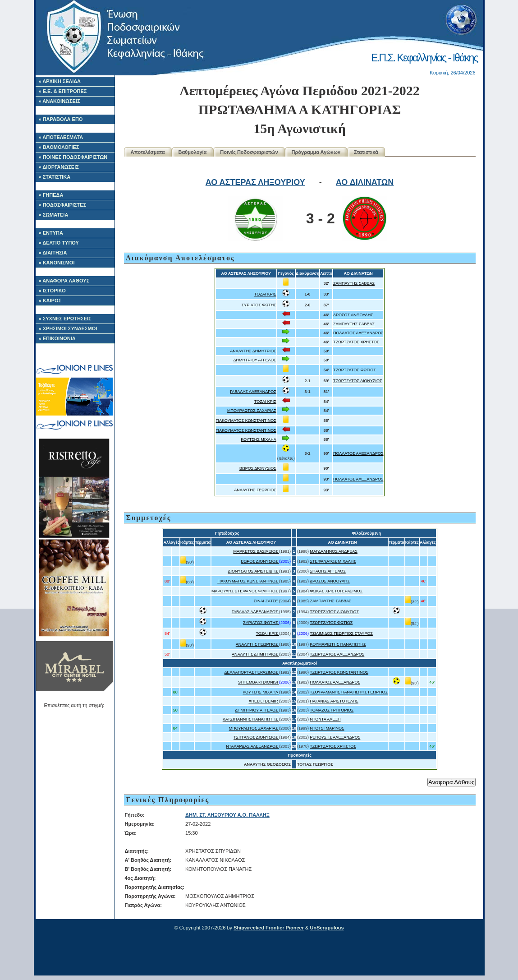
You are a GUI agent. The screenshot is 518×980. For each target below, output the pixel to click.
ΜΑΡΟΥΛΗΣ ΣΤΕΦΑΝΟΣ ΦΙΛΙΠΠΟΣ (245, 591)
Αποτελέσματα (148, 152)
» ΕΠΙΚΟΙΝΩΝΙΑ (57, 338)
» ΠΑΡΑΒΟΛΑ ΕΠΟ (61, 119)
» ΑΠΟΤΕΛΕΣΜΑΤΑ (61, 137)
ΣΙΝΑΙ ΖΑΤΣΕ (266, 601)
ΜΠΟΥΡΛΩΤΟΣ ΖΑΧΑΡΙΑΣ (252, 411)
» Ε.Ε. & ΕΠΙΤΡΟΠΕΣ (63, 91)
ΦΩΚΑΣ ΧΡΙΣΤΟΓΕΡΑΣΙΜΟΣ (337, 591)
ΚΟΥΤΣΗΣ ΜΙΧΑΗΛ (259, 439)
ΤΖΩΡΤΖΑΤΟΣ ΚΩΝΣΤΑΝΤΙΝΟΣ (339, 672)
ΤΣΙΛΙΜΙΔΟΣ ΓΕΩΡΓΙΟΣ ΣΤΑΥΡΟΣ (341, 633)
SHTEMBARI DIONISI (259, 682)
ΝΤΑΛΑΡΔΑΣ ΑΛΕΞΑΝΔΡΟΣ (252, 746)
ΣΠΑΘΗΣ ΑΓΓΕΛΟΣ (328, 571)
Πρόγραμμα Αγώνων (316, 152)
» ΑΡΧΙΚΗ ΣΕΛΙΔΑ (60, 81)
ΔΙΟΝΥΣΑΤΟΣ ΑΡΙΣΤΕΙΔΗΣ (253, 571)
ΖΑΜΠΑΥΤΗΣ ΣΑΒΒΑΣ (354, 283)
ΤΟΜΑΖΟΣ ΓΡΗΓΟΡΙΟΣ (332, 710)
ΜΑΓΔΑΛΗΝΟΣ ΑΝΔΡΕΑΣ (334, 551)
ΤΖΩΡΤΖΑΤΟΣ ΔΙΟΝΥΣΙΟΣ (358, 381)
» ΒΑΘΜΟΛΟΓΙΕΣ (59, 147)
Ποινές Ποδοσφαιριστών (249, 152)
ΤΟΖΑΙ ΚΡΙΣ (265, 294)
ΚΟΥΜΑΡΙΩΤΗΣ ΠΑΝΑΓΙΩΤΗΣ (338, 644)
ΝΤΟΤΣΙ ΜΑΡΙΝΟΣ (327, 728)
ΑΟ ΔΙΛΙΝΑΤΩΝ (365, 182)
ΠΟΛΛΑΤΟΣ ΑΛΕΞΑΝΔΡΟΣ (358, 333)
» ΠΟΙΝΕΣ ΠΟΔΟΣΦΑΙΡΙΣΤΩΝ (73, 157)
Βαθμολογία (193, 152)
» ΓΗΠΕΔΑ (51, 195)
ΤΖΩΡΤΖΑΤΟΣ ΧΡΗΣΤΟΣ (356, 342)
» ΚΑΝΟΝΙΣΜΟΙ (57, 263)
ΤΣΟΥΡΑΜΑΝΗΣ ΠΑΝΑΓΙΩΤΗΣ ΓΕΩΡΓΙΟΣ (349, 692)
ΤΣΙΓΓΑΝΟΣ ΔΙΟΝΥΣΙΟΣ (256, 737)
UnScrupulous (327, 928)
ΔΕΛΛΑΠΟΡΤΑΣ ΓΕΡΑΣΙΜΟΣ (252, 672)
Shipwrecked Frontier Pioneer (269, 928)
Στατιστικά (366, 152)
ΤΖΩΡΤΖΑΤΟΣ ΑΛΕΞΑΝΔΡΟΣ (337, 654)
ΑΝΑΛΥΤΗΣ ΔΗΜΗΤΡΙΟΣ (253, 351)
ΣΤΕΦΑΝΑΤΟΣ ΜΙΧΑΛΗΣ (333, 561)
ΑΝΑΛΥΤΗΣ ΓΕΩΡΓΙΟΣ (255, 490)
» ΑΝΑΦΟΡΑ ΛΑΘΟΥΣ (64, 281)
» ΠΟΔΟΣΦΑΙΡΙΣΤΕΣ (63, 205)
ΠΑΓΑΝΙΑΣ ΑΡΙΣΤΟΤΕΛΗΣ (334, 701)
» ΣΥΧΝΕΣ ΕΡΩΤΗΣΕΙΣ (65, 319)
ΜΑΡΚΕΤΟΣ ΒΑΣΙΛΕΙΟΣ (256, 551)
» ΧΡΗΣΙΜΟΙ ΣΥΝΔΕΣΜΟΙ (68, 328)
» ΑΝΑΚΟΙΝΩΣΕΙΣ (60, 101)
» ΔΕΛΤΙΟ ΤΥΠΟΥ (59, 243)
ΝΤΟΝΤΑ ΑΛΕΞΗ (325, 719)
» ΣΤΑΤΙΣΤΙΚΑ (55, 177)
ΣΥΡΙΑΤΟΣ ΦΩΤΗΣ (259, 305)
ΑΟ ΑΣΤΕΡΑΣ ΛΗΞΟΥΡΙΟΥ (255, 182)
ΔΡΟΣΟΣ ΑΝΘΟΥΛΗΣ (353, 315)
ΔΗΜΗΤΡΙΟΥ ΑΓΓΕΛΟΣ (254, 360)
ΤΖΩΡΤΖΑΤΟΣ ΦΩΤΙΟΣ (355, 370)
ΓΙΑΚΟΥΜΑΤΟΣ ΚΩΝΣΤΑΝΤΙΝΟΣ (246, 421)
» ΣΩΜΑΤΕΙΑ (54, 215)
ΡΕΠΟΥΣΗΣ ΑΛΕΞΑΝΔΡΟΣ (335, 737)
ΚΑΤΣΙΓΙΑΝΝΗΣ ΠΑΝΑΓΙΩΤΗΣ (251, 719)
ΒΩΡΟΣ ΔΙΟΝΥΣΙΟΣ (258, 468)
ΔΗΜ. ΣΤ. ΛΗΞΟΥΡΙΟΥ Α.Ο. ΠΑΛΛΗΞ (227, 815)
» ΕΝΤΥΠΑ (51, 233)
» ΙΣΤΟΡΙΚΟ (52, 291)
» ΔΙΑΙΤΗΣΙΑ (53, 253)
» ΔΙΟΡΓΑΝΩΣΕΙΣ (59, 167)
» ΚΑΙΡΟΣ (50, 300)
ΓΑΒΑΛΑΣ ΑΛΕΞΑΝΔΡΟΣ (253, 392)
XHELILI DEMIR (264, 701)
